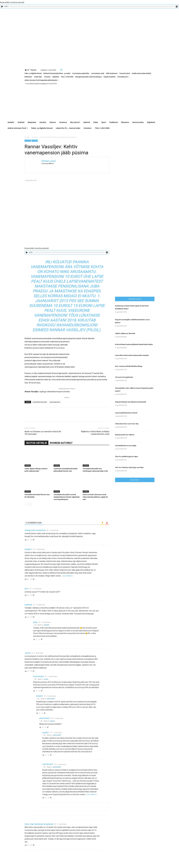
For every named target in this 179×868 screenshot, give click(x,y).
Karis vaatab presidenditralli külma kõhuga (129, 366)
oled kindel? (51, 699)
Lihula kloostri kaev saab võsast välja (127, 424)
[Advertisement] (147, 244)
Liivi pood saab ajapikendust (124, 377)
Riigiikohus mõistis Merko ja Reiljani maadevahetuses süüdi (95, 433)
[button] (61, 70)
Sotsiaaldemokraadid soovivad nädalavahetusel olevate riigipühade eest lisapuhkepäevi (67, 497)
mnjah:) (52, 721)
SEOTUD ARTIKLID (36, 443)
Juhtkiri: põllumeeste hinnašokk (125, 333)
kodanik (46, 625)
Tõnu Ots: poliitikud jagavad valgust (127, 457)
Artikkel (28, 465)
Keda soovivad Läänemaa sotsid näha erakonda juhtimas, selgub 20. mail (95, 497)
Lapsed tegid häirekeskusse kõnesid (126, 413)
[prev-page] (26, 504)
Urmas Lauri (49, 161)
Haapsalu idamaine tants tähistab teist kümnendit (131, 402)
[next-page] (30, 504)
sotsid (46, 679)
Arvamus (35, 137)
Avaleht (27, 137)
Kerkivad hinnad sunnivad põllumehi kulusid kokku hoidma (134, 344)
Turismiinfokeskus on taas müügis (126, 446)
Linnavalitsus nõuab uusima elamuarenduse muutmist (132, 355)
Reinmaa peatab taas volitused (125, 435)
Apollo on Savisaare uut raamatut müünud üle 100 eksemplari (43, 433)
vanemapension (55, 402)
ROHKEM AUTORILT (61, 443)
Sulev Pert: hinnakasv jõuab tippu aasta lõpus (129, 467)
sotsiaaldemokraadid (40, 402)
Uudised (35, 141)
